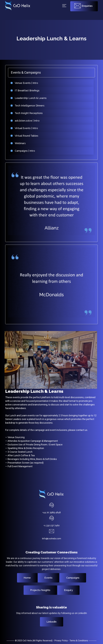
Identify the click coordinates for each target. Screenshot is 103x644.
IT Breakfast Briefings (25, 90)
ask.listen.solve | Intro (25, 121)
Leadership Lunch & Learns (28, 98)
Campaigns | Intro (22, 151)
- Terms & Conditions (78, 641)
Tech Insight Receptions (26, 113)
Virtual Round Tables (24, 136)
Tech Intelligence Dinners (27, 106)
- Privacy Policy (60, 641)
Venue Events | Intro (24, 83)
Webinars (18, 143)
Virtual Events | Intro (24, 128)
